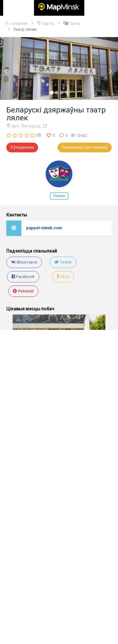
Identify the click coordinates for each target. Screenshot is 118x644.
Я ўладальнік (22, 147)
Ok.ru (63, 277)
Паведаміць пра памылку (85, 147)
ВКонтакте (24, 262)
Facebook (23, 277)
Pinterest (23, 291)
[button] (9, 68)
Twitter (63, 262)
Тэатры (59, 196)
